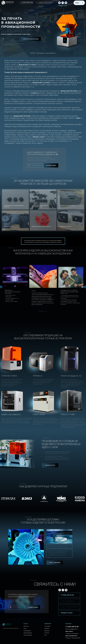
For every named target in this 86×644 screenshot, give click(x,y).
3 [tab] (44, 312)
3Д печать (26, 626)
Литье (25, 628)
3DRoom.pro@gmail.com (68, 601)
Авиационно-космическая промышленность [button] (40, 206)
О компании (47, 626)
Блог (46, 635)
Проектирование (28, 635)
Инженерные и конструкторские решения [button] (14, 206)
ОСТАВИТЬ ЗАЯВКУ (51, 165)
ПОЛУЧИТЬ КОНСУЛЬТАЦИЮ (31, 39)
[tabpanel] (43, 286)
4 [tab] (47, 312)
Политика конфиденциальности (11, 628)
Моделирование (28, 633)
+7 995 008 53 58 (27, 2)
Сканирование (27, 631)
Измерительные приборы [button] (68, 205)
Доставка (47, 628)
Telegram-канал (63, 6)
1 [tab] (40, 312)
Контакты (47, 633)
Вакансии (47, 631)
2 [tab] (42, 312)
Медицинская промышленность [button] (41, 226)
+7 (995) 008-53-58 (12, 45)
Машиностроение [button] (9, 226)
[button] (15, 199)
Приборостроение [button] (65, 226)
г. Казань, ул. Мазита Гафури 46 (46, 2)
